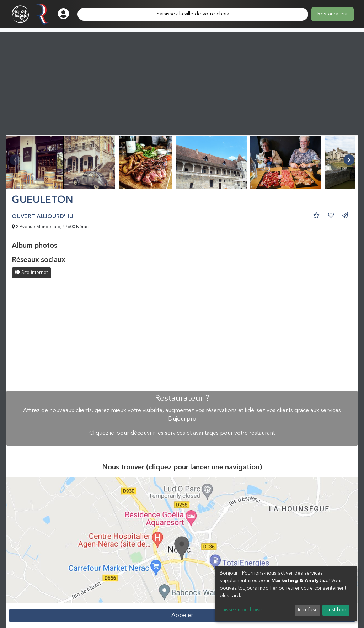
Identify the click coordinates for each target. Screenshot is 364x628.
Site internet (31, 272)
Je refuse (307, 610)
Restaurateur (333, 14)
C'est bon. (336, 610)
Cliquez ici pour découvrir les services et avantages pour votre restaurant (182, 433)
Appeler (182, 616)
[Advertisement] (182, 82)
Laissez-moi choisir (241, 610)
